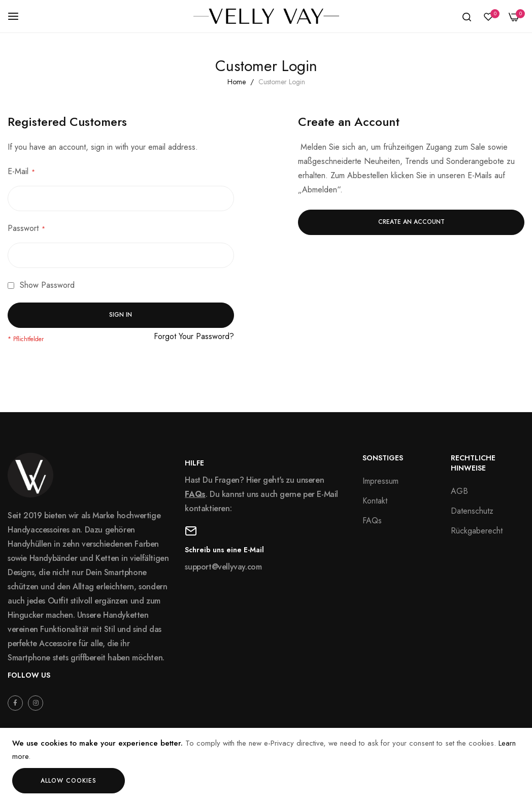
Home (238, 82)
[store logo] (266, 16)
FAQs (195, 494)
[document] (266, 765)
